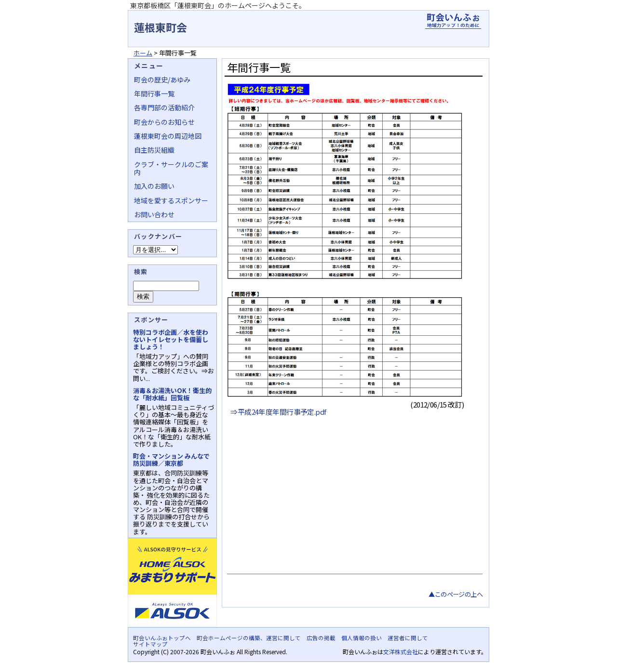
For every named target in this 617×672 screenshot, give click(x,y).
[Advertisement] (354, 497)
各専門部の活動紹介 (164, 107)
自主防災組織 (154, 150)
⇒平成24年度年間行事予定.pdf (278, 412)
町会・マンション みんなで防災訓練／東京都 (171, 460)
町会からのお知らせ (164, 122)
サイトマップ (150, 644)
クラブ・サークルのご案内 (171, 168)
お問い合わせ (154, 214)
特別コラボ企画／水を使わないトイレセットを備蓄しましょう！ (171, 339)
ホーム (143, 53)
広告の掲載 (321, 638)
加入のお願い (154, 186)
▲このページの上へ (456, 594)
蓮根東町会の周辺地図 (168, 136)
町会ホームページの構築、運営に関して (249, 638)
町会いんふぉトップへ (162, 638)
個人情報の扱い (362, 638)
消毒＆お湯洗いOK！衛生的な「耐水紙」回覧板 (172, 394)
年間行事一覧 (154, 93)
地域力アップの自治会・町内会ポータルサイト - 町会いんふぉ (453, 21)
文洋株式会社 (401, 652)
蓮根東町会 (161, 27)
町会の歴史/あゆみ (162, 79)
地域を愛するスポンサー (171, 200)
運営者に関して (408, 638)
